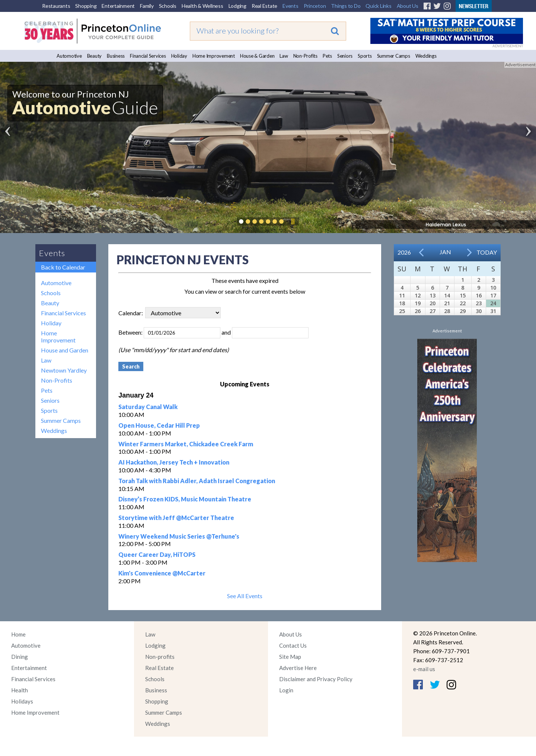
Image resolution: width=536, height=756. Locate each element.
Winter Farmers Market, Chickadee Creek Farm (186, 444)
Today (487, 252)
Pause (293, 221)
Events (291, 6)
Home (18, 634)
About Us (408, 6)
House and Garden (65, 350)
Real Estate (264, 6)
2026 (404, 252)
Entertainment (118, 6)
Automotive (69, 56)
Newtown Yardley (64, 370)
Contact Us (293, 645)
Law (284, 56)
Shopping (86, 6)
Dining (20, 657)
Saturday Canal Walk (148, 407)
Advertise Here (298, 668)
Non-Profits (305, 56)
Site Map (290, 657)
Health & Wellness (202, 6)
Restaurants (56, 6)
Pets (327, 56)
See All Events (245, 596)
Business (116, 56)
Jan (445, 252)
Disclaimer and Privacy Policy (316, 679)
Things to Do (346, 6)
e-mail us (424, 669)
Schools (168, 6)
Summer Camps (394, 56)
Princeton (315, 6)
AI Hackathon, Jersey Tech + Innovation (174, 462)
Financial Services (148, 56)
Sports (365, 56)
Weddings (426, 56)
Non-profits (160, 657)
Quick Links (378, 6)
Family (147, 6)
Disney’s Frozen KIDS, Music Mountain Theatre (185, 499)
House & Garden (257, 56)
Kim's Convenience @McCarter (162, 573)
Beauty (95, 56)
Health (20, 690)
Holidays (22, 701)
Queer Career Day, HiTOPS (157, 554)
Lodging (237, 6)
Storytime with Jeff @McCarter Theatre (176, 518)
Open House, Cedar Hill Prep (159, 425)
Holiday (179, 56)
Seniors (345, 56)
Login (286, 690)
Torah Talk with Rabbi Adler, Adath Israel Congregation (197, 481)
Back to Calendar (63, 267)
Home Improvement (214, 56)
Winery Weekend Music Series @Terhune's (179, 536)
